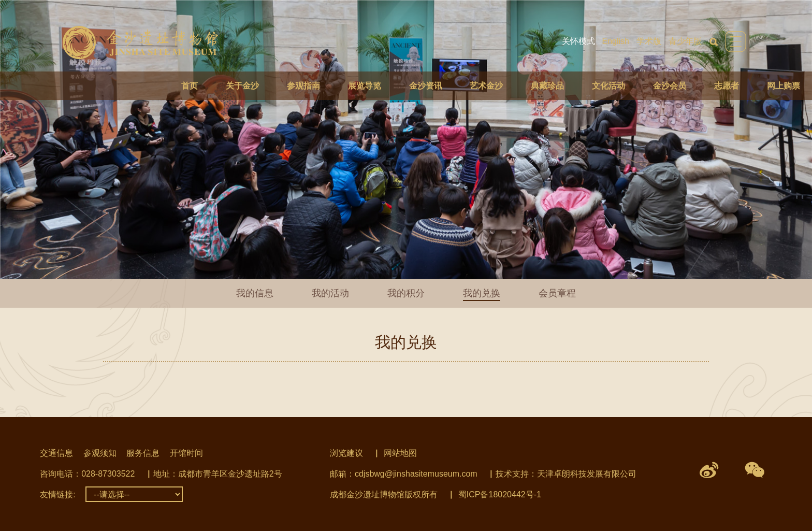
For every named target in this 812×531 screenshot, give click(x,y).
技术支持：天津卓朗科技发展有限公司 (566, 474)
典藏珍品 (547, 86)
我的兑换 (482, 293)
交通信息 (56, 453)
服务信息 (143, 453)
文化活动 (608, 86)
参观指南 (303, 86)
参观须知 (100, 453)
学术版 (649, 41)
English (616, 41)
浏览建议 (346, 453)
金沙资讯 (426, 86)
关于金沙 (242, 86)
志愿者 (727, 86)
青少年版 (685, 41)
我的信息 (255, 293)
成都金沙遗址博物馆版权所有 (384, 494)
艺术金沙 (486, 86)
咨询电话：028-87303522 (87, 474)
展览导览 (365, 86)
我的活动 (330, 293)
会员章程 (557, 293)
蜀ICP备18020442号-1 (500, 494)
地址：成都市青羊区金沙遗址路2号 (218, 474)
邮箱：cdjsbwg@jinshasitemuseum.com (404, 474)
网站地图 (400, 453)
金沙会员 (670, 86)
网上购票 (784, 86)
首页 (190, 86)
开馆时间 (186, 453)
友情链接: (57, 494)
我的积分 (406, 293)
